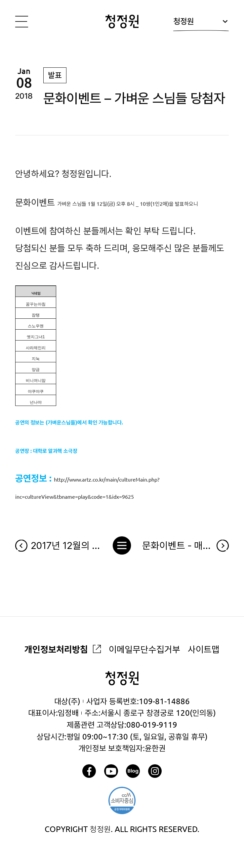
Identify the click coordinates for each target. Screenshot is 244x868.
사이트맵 (204, 649)
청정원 (201, 24)
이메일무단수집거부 (144, 649)
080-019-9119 (152, 725)
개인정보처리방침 (56, 649)
